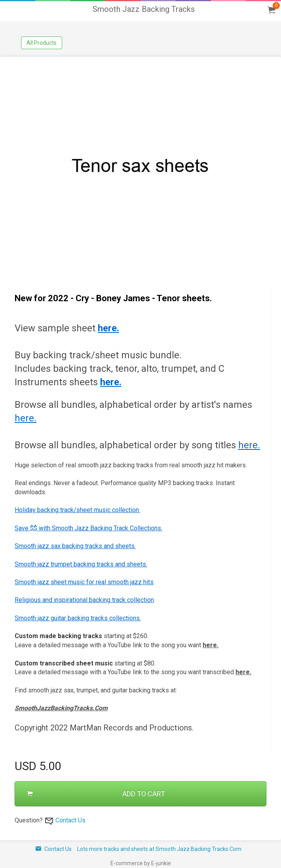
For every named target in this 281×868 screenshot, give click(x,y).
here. (26, 418)
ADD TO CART (96, 794)
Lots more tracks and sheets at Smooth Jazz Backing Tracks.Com (159, 849)
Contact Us (70, 820)
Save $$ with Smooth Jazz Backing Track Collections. (88, 528)
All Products (42, 43)
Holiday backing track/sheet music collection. (77, 510)
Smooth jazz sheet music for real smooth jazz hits (84, 582)
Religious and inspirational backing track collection (84, 600)
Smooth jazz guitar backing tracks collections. (78, 618)
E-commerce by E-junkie (141, 863)
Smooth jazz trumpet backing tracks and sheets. (81, 564)
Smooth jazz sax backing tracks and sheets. (75, 546)
